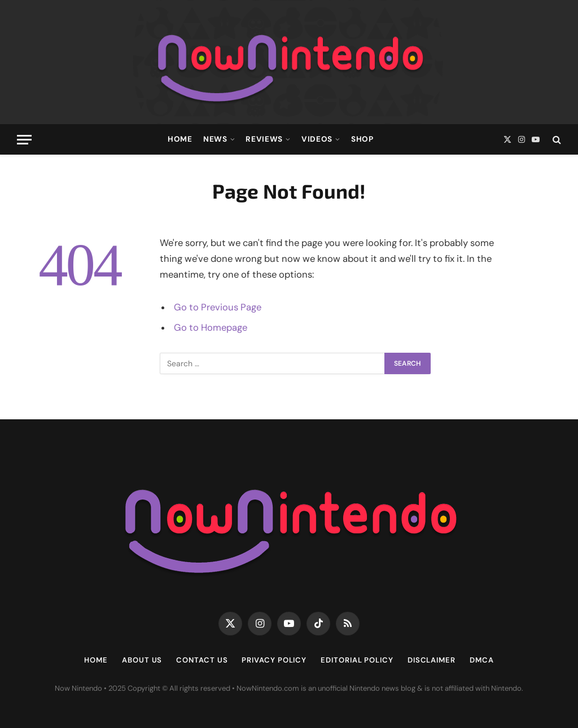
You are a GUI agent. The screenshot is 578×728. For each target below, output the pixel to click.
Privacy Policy (274, 660)
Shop (362, 139)
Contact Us (202, 660)
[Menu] (24, 140)
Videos (317, 139)
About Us (142, 660)
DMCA (482, 660)
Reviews (264, 139)
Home (180, 139)
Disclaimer (432, 660)
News (215, 139)
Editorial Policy (357, 660)
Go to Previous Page (218, 307)
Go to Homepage (211, 328)
